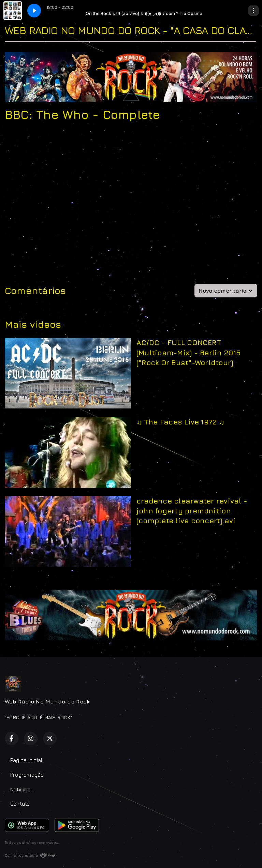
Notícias (20, 789)
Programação (27, 775)
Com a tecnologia (31, 855)
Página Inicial (26, 760)
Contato (20, 804)
